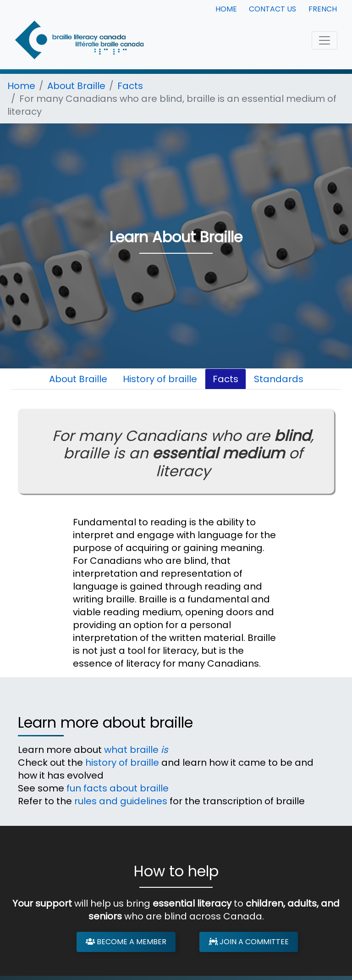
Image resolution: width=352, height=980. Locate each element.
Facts (130, 86)
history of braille (122, 763)
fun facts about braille (118, 788)
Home (226, 9)
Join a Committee (249, 942)
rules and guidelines (121, 801)
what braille (136, 750)
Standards (279, 379)
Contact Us (272, 9)
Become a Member (126, 942)
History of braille (160, 379)
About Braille (76, 86)
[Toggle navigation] (324, 40)
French (323, 9)
